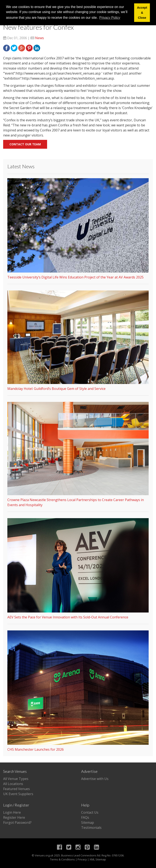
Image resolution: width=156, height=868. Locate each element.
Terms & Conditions (62, 859)
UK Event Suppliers (18, 794)
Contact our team (25, 144)
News (40, 38)
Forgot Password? (17, 823)
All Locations (13, 784)
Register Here (14, 817)
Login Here (12, 812)
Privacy (82, 859)
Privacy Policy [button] (110, 18)
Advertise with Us (95, 779)
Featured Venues (17, 789)
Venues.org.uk (44, 855)
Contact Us (90, 812)
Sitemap (88, 823)
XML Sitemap (98, 859)
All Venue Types (16, 779)
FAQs (85, 817)
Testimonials (91, 828)
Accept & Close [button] (142, 13)
